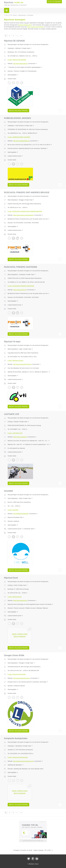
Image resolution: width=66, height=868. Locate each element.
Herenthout (19, 746)
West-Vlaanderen (13, 200)
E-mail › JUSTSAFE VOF (15, 433)
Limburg (10, 422)
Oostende (22, 274)
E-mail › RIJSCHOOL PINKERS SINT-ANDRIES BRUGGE (25, 211)
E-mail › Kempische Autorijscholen (18, 757)
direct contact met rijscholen (35, 27)
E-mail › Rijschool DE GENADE (17, 60)
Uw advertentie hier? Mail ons (33, 841)
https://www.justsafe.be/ (20, 437)
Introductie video (30, 529)
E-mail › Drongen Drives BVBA (17, 674)
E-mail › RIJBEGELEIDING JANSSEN (19, 137)
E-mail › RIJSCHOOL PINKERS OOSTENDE (21, 286)
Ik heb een (54, 2)
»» (21, 36)
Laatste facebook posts (15, 156)
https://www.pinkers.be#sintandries (23, 215)
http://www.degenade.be (20, 64)
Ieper (21, 349)
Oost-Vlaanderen (13, 498)
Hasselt (16, 422)
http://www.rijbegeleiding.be (21, 141)
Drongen (22, 663)
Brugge (21, 200)
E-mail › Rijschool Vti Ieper (15, 361)
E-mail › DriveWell (13, 510)
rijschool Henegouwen (25, 25)
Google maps (27, 48)
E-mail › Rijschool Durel (15, 597)
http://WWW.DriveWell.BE (21, 514)
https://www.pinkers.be (20, 290)
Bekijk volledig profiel (18, 111)
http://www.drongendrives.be (21, 678)
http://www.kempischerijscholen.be (23, 761)
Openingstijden (13, 75)
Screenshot (33, 64)
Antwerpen (11, 48)
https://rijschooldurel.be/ (20, 600)
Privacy (37, 864)
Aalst (21, 498)
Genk (15, 585)
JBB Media (31, 864)
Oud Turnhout (20, 126)
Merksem (18, 48)
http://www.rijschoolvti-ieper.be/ (22, 364)
